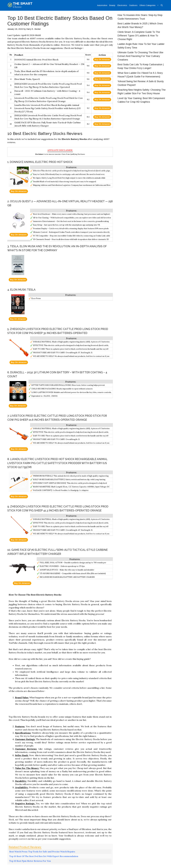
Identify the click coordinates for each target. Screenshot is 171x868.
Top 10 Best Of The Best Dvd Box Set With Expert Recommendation (44, 856)
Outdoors (133, 5)
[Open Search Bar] (162, 5)
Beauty (112, 5)
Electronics (122, 5)
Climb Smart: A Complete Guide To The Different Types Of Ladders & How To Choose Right (139, 36)
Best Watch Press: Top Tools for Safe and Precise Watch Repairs (42, 852)
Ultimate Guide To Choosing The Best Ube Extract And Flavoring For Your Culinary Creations (140, 56)
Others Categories (150, 5)
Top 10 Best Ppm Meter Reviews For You (30, 861)
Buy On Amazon (102, 59)
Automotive (102, 5)
